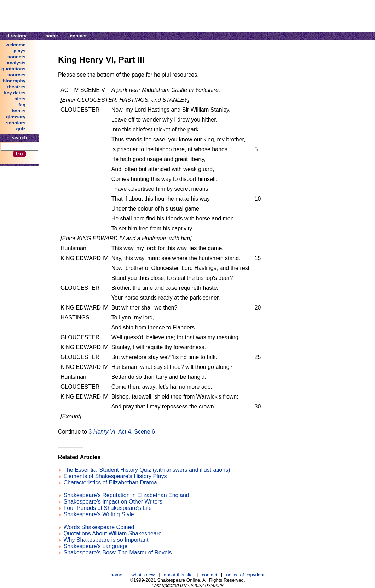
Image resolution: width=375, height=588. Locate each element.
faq (22, 105)
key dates (15, 93)
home (52, 36)
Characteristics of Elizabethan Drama (110, 483)
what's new (143, 575)
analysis (16, 63)
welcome (16, 45)
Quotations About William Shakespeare (112, 533)
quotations (13, 69)
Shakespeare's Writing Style (99, 514)
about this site (178, 575)
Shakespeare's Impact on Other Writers (113, 502)
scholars (16, 123)
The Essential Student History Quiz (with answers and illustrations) (147, 470)
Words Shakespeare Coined (99, 527)
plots (20, 99)
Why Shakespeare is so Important (106, 540)
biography (14, 81)
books (19, 111)
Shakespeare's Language (95, 546)
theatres (16, 87)
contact (78, 36)
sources (16, 75)
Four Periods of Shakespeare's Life (107, 508)
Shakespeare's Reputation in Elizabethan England (126, 495)
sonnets (16, 57)
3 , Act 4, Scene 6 (122, 432)
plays (19, 51)
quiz (21, 129)
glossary (16, 117)
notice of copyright (245, 575)
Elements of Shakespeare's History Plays (115, 476)
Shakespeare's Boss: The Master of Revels (117, 552)
